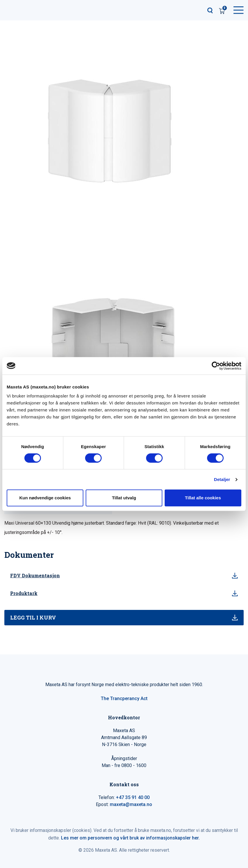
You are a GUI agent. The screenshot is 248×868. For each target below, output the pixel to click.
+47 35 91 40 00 (133, 797)
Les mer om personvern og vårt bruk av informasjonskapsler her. (130, 838)
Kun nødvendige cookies (45, 498)
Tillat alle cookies (203, 498)
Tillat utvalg (124, 498)
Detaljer (222, 479)
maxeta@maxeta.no (131, 804)
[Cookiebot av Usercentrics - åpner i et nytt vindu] (216, 366)
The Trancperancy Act (124, 699)
